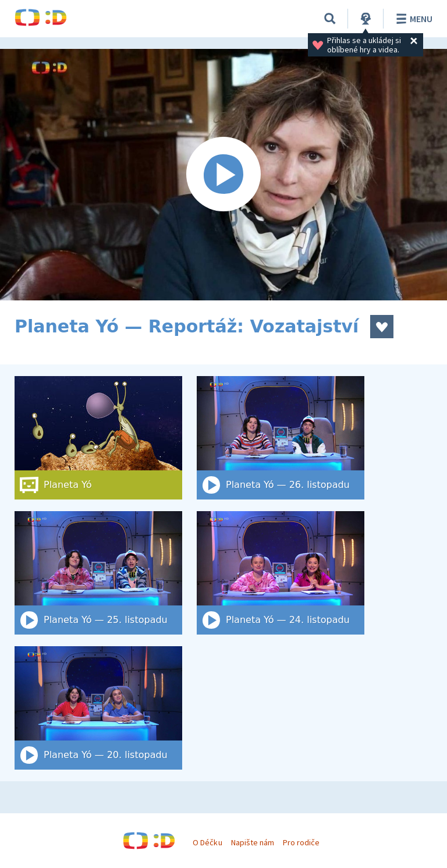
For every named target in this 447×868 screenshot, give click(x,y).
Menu (412, 19)
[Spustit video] (223, 175)
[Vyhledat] (330, 19)
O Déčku (207, 842)
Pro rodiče (301, 842)
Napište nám (253, 842)
